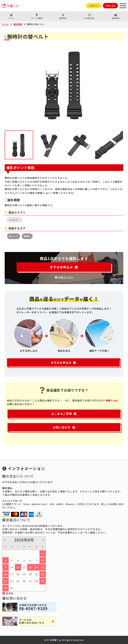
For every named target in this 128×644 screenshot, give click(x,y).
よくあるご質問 (64, 414)
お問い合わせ (64, 427)
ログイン (94, 6)
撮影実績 (18, 24)
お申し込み (110, 6)
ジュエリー (15, 220)
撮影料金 (63, 17)
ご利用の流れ (89, 17)
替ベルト (14, 236)
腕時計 (27, 236)
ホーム (11, 17)
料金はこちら (64, 277)
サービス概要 (37, 17)
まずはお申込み (64, 267)
